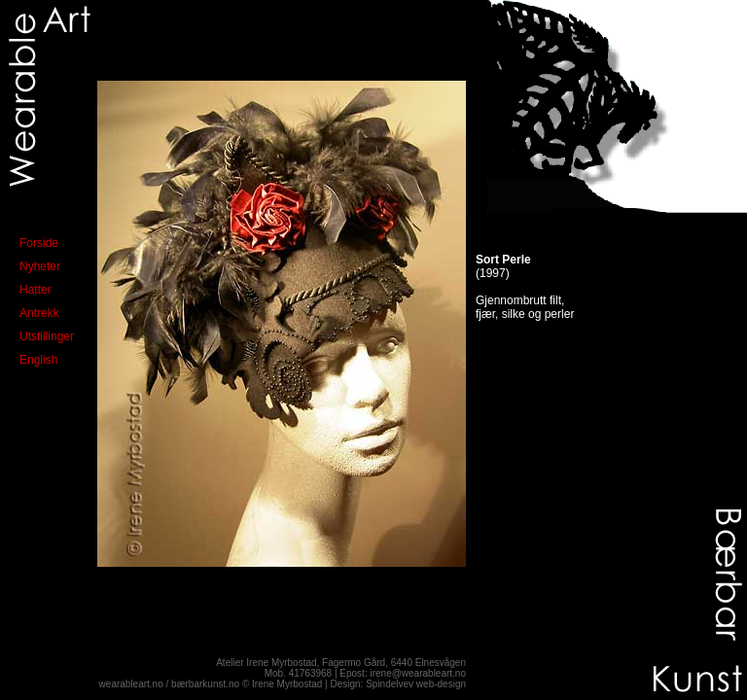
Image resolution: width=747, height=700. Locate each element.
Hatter (36, 290)
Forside (39, 243)
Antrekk (39, 313)
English (38, 360)
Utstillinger (47, 336)
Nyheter (40, 266)
